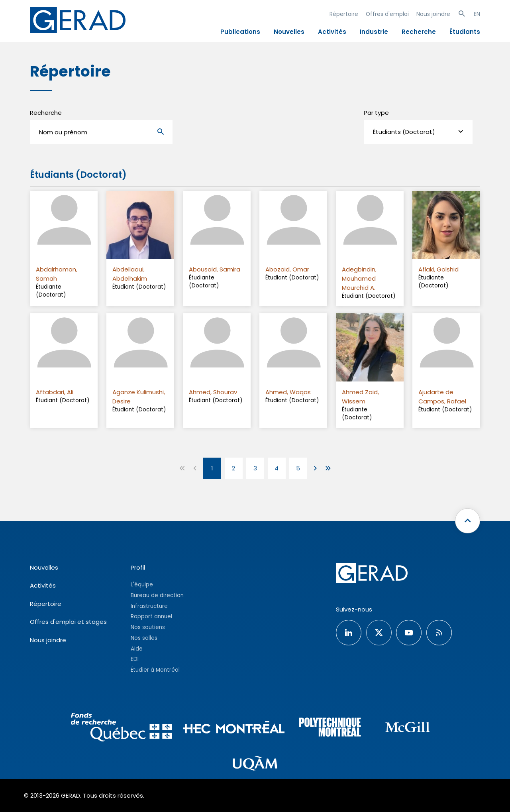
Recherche (419, 32)
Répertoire (344, 14)
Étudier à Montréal (155, 670)
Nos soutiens (148, 627)
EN (477, 14)
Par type (376, 113)
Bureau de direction (157, 595)
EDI (135, 659)
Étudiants (465, 32)
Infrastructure (149, 606)
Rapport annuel (151, 616)
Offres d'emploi (387, 14)
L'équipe (142, 585)
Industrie (374, 32)
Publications (240, 32)
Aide (137, 649)
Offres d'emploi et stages (68, 622)
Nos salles (144, 638)
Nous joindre (433, 14)
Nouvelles (289, 32)
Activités (332, 32)
